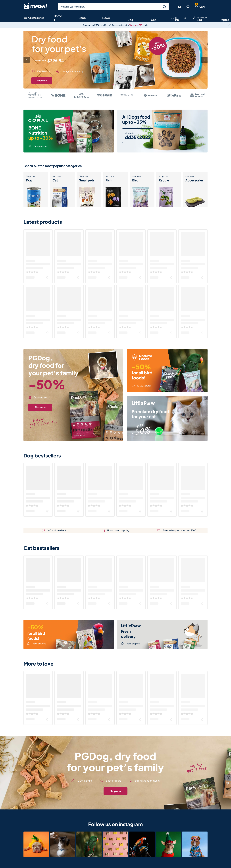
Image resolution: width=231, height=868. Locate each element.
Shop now (42, 80)
